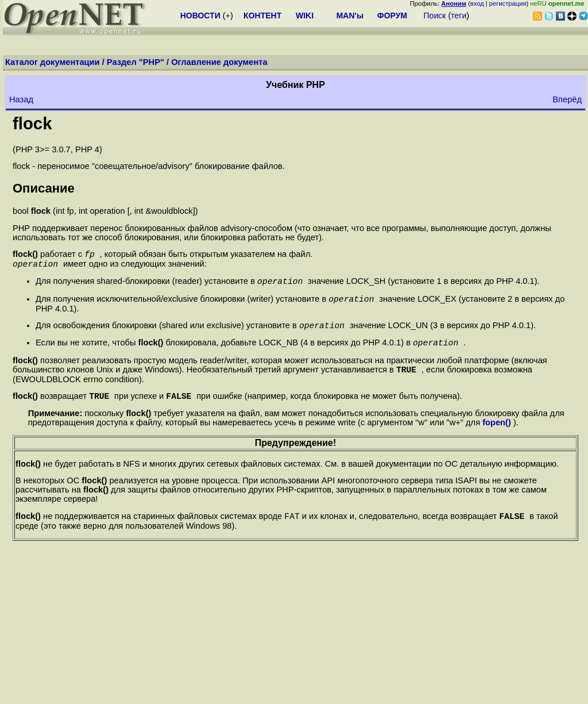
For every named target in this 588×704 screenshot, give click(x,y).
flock (32, 123)
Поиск (435, 16)
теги (459, 16)
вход (477, 3)
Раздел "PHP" (136, 62)
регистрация (508, 3)
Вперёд (567, 99)
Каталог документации (53, 62)
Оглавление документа (219, 62)
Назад (21, 99)
